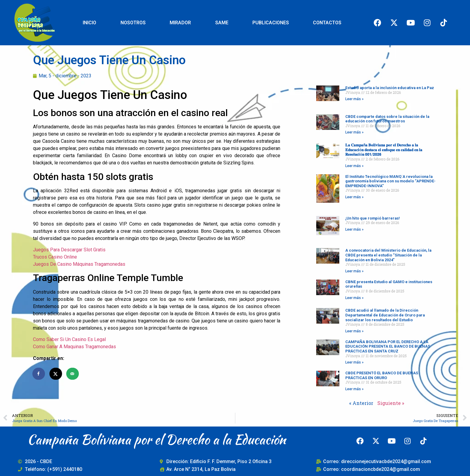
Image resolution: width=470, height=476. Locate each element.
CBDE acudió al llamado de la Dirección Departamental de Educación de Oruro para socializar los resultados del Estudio (385, 315)
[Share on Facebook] (39, 374)
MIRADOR (180, 23)
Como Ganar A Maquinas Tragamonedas (74, 347)
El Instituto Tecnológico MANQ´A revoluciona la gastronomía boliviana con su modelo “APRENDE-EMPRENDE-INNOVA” (390, 181)
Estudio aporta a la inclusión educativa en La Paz (390, 88)
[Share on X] (56, 374)
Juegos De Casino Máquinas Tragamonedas (79, 264)
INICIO (89, 23)
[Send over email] (73, 374)
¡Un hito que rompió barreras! (373, 218)
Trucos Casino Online (55, 257)
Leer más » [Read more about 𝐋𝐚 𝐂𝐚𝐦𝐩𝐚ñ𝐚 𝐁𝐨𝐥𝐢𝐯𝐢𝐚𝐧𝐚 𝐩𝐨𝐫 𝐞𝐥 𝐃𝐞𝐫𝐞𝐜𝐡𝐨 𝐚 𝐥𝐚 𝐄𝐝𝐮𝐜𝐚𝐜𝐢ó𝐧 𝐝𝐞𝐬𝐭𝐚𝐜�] (354, 166)
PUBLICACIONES (271, 23)
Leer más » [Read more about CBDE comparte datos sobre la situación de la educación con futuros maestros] (354, 132)
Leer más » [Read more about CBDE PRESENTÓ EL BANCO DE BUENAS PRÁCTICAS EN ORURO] (354, 389)
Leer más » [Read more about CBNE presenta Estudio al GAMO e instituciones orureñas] (354, 298)
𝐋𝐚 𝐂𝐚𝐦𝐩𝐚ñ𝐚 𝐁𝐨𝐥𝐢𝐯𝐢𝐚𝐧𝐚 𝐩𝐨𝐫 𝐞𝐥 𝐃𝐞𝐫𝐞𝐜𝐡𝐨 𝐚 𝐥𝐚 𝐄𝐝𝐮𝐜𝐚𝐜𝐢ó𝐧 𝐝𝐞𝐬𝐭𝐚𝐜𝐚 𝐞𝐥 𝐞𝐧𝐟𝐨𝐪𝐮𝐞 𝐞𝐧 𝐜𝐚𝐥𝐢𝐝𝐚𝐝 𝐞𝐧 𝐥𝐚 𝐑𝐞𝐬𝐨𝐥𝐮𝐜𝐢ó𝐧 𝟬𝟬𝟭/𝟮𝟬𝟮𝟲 (384, 150)
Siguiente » (391, 403)
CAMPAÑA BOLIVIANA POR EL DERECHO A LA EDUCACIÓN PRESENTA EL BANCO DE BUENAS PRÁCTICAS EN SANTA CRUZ (388, 346)
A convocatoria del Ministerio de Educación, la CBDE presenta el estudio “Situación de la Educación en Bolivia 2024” (388, 255)
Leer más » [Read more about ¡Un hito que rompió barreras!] (354, 229)
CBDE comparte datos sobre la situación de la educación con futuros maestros (387, 119)
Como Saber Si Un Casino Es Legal (69, 339)
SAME (222, 23)
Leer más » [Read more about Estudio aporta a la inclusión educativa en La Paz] (354, 99)
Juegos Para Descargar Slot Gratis (69, 250)
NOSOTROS (133, 23)
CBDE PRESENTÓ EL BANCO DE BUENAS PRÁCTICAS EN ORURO (382, 375)
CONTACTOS (327, 23)
